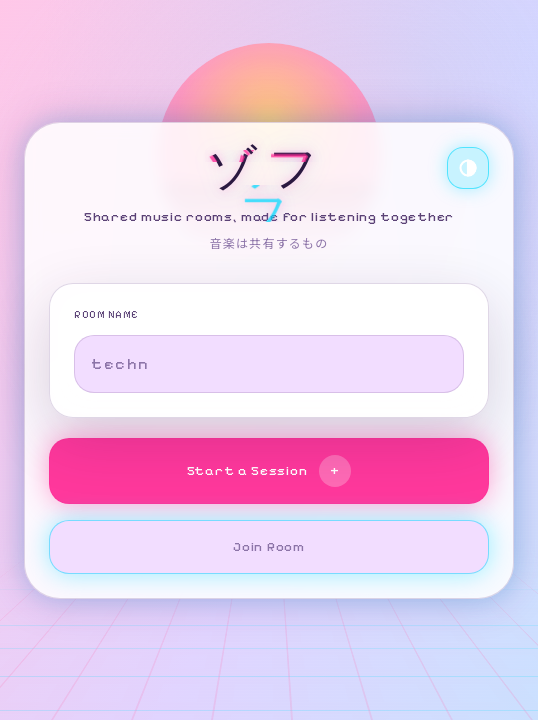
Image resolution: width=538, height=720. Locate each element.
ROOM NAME (106, 315)
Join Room (268, 546)
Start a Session (269, 471)
